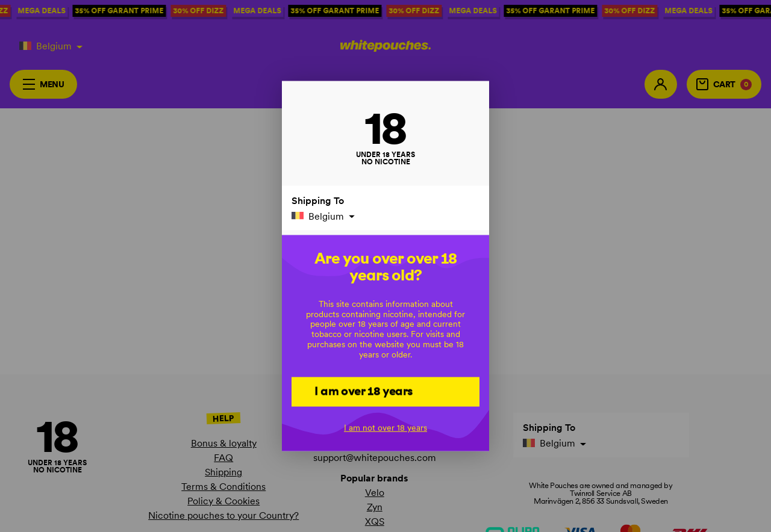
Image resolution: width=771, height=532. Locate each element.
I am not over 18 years (385, 428)
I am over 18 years (364, 391)
